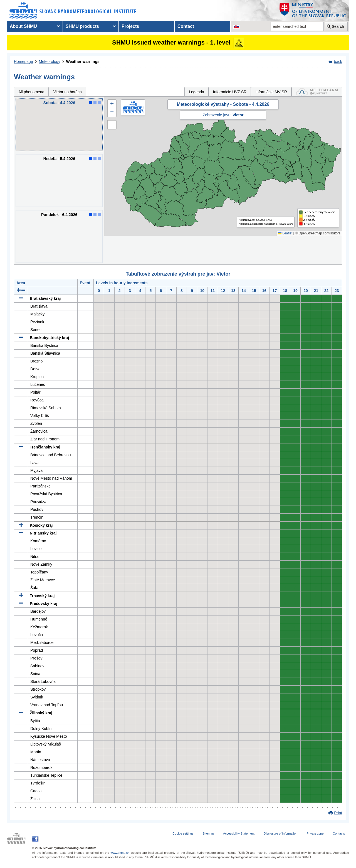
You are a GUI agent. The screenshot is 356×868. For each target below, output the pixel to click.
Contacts (339, 833)
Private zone (315, 833)
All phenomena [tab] (31, 92)
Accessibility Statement (239, 833)
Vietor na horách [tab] (67, 92)
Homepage (24, 62)
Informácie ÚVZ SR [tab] (230, 92)
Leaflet (285, 233)
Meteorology (50, 62)
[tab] (317, 92)
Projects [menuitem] (130, 26)
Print (338, 813)
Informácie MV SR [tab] (271, 92)
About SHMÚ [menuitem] (23, 26)
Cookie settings (183, 833)
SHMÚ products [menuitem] (82, 26)
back (338, 62)
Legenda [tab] (196, 92)
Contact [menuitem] (186, 26)
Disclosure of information (280, 833)
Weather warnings (83, 62)
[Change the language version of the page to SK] (236, 26)
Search (338, 26)
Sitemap (208, 833)
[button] (112, 104)
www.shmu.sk (120, 853)
